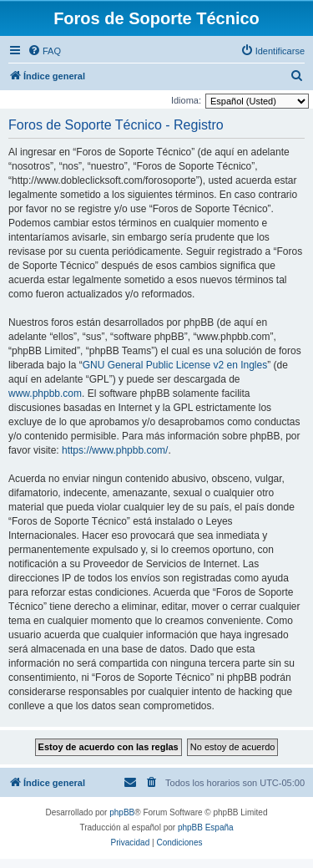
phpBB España (206, 827)
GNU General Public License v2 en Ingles (175, 365)
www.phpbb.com (45, 393)
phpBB (122, 812)
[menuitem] (44, 51)
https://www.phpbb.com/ (115, 450)
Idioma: (186, 100)
